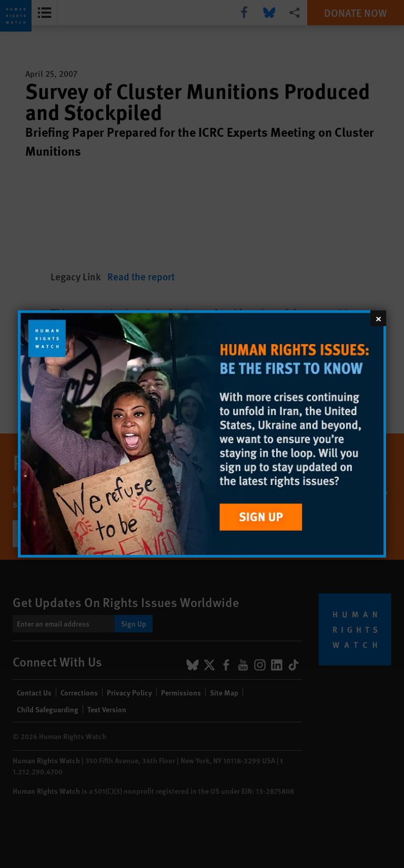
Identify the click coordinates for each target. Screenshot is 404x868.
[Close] (378, 318)
